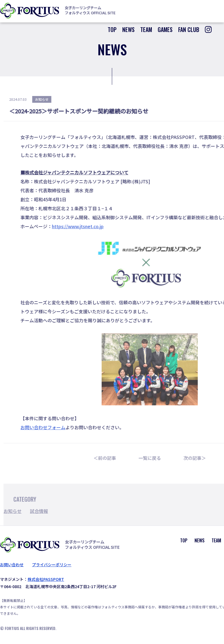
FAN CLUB (189, 29)
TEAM (146, 29)
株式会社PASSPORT (46, 579)
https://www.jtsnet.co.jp (82, 226)
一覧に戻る (154, 458)
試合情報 (43, 511)
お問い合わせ (12, 565)
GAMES (165, 29)
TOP (112, 29)
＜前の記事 (109, 458)
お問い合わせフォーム (47, 427)
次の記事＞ (199, 458)
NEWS (128, 29)
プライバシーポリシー (52, 565)
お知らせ (17, 511)
